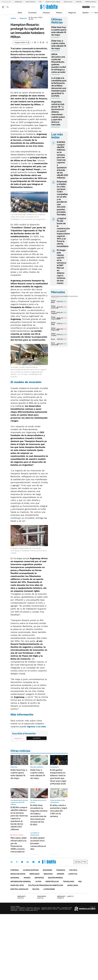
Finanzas (46, 13)
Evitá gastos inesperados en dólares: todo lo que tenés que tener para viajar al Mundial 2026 (58, 777)
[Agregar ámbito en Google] (21, 42)
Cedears (75, 296)
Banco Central (30, 2)
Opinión (85, 13)
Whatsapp (39, 862)
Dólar (20, 13)
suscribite (86, 7)
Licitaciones (49, 889)
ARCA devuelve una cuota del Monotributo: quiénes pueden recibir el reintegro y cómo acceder (59, 63)
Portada (15, 870)
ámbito (13, 18)
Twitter (12, 862)
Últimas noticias (31, 870)
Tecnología (69, 882)
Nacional (15, 878)
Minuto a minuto (18, 835)
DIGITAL (22, 897)
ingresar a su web (36, 727)
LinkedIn (28, 862)
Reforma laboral (91, 2)
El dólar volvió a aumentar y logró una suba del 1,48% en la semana (59, 811)
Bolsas (60, 296)
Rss (80, 882)
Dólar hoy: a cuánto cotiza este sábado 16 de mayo (59, 45)
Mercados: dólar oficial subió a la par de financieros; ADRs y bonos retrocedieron (19, 845)
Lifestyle (73, 874)
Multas (36, 889)
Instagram (22, 862)
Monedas (54, 296)
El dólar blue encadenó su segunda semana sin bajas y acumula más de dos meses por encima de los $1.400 (39, 815)
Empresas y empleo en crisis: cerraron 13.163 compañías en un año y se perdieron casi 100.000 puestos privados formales (62, 198)
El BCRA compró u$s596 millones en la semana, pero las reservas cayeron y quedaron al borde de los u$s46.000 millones (62, 160)
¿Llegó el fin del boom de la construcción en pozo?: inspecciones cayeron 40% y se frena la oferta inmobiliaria (63, 232)
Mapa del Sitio (17, 885)
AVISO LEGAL (73, 885)
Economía (32, 13)
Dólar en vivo (68, 2)
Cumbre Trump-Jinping (53, 2)
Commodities (67, 296)
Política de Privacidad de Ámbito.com (46, 885)
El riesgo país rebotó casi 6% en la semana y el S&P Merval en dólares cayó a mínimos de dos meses (62, 267)
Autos (38, 882)
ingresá (93, 7)
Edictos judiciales (19, 889)
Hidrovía (79, 2)
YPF (40, 2)
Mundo (27, 878)
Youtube (33, 862)
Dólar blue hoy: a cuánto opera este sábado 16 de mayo (59, 31)
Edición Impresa (55, 878)
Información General (21, 882)
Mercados (34, 874)
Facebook (17, 862)
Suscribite (37, 738)
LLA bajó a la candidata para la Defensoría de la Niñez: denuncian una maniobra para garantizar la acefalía (59, 87)
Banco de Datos (18, 874)
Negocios (72, 13)
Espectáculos (52, 882)
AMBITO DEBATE (65, 897)
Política (59, 13)
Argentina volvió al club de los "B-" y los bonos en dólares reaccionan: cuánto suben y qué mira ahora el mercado (58, 113)
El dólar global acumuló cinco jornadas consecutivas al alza (38, 843)
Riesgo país (18, 2)
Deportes (39, 878)
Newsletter (93, 13)
